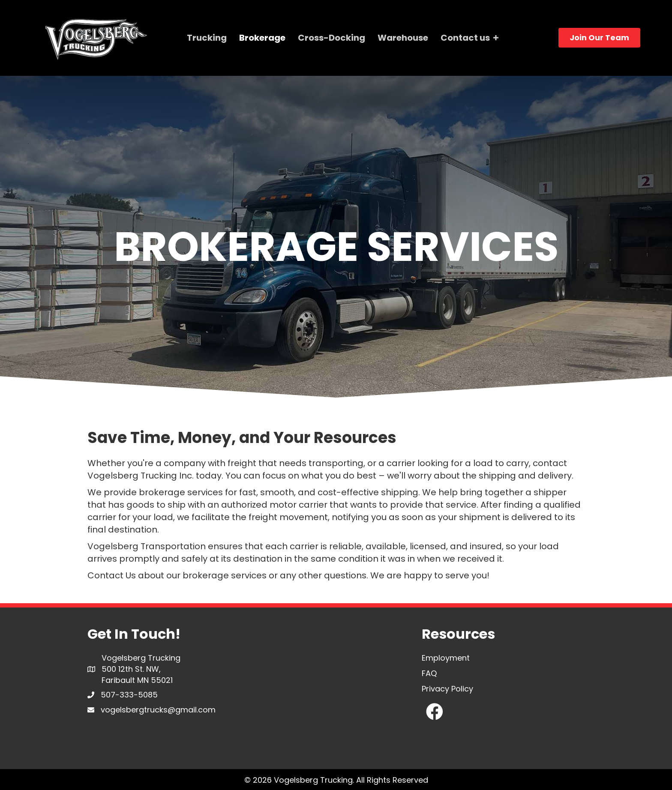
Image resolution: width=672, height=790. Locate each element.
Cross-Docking (331, 38)
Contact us (465, 38)
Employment (446, 658)
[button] (435, 712)
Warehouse (403, 38)
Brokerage (262, 38)
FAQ (429, 673)
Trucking (207, 38)
